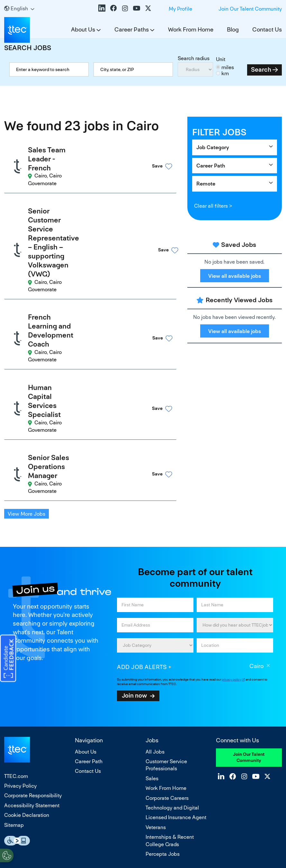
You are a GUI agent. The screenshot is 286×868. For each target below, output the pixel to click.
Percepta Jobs (163, 731)
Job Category (213, 147)
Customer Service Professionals (166, 642)
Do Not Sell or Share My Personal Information (143, 835)
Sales (152, 655)
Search (261, 70)
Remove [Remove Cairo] (268, 543)
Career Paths (132, 29)
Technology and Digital (172, 685)
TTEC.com (16, 653)
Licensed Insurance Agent (176, 694)
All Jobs (155, 628)
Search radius (194, 58)
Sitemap (14, 702)
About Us (83, 29)
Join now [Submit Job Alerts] (134, 572)
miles (228, 67)
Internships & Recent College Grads (170, 717)
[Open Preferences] (7, 855)
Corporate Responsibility (33, 672)
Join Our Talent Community (250, 9)
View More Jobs (27, 391)
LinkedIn (102, 8)
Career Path (211, 166)
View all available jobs (235, 276)
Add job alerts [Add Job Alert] (142, 544)
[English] (19, 9)
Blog (233, 29)
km (225, 73)
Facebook (113, 8)
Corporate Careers (167, 675)
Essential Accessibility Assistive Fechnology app (17, 718)
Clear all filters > (213, 206)
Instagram (125, 8)
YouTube (137, 8)
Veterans (156, 704)
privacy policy (232, 556)
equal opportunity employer (100, 774)
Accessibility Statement (32, 682)
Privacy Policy (20, 663)
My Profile (180, 9)
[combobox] (133, 69)
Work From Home (191, 29)
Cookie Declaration (27, 692)
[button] (152, 159)
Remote (206, 184)
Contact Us (267, 29)
